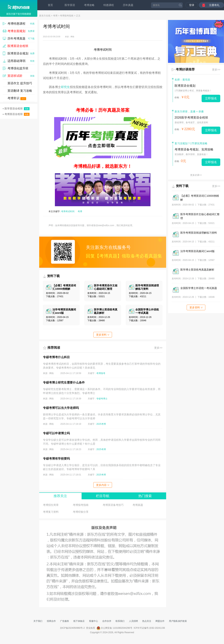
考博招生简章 (51, 505)
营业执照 (91, 628)
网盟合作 (160, 621)
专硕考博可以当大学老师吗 (61, 408)
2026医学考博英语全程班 (191, 118)
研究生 (65, 87)
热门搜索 (145, 496)
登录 (192, 5)
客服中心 (94, 621)
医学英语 (70, 5)
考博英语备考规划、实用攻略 (194, 149)
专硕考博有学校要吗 (56, 459)
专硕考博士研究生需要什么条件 (64, 383)
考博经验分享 (81, 512)
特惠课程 (109, 5)
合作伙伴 (107, 621)
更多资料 (103, 335)
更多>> (158, 348)
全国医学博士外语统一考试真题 (199, 288)
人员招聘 (133, 621)
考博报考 (101, 373)
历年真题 (128, 5)
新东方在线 (45, 16)
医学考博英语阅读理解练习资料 (199, 233)
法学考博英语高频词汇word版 (197, 251)
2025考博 (101, 424)
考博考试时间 (68, 211)
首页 (50, 5)
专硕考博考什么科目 (56, 357)
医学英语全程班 (16, 109)
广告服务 (65, 621)
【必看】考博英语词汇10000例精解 (200, 198)
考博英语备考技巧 (113, 505)
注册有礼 (214, 5)
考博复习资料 (51, 512)
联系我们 (120, 621)
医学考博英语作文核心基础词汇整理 (200, 216)
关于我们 (38, 621)
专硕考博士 (102, 399)
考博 (55, 16)
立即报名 (211, 98)
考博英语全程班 (16, 114)
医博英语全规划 (185, 86)
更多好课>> (196, 175)
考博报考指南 (67, 16)
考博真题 (138, 505)
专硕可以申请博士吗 (56, 433)
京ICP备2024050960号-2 (72, 628)
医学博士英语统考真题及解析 (197, 270)
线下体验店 (79, 621)
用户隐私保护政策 (178, 621)
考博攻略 (89, 5)
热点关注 (147, 621)
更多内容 (103, 485)
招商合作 (51, 621)
